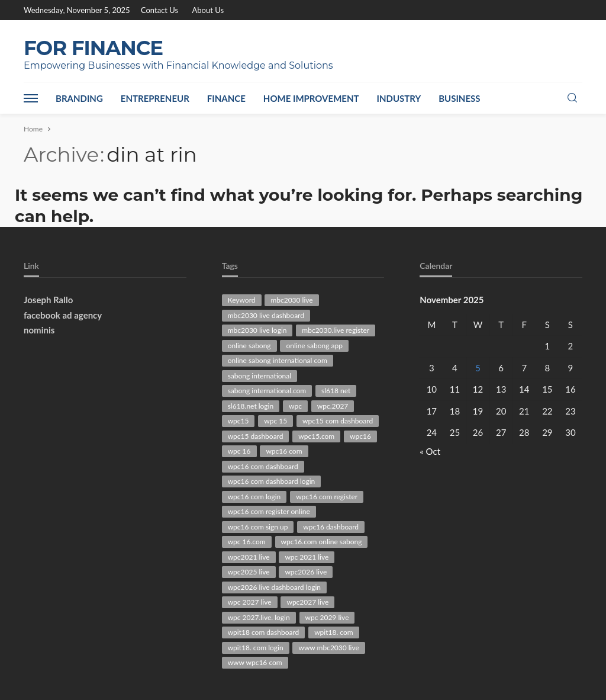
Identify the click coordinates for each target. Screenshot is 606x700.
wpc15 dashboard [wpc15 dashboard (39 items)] (256, 436)
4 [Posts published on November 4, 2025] (455, 368)
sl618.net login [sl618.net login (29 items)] (251, 406)
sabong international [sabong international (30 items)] (260, 376)
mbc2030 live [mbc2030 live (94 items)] (291, 300)
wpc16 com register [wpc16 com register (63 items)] (327, 497)
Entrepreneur (155, 98)
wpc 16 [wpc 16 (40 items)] (239, 451)
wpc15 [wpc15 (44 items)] (238, 421)
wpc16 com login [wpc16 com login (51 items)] (254, 497)
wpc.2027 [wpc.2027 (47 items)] (333, 406)
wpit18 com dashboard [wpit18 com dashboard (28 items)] (264, 632)
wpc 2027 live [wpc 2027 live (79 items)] (250, 602)
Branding (79, 98)
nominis (39, 330)
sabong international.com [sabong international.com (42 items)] (267, 391)
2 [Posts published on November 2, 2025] (571, 346)
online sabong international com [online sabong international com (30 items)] (278, 360)
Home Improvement (311, 98)
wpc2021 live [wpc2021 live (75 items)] (249, 557)
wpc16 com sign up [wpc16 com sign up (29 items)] (258, 527)
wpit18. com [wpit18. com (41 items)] (333, 632)
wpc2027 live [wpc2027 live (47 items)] (307, 602)
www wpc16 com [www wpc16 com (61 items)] (255, 662)
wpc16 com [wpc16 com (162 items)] (284, 451)
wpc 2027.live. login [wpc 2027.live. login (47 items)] (259, 617)
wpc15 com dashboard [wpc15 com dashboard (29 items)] (338, 421)
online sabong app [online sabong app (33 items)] (314, 346)
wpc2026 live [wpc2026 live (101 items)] (306, 572)
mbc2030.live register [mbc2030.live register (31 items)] (336, 330)
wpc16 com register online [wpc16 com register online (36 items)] (269, 511)
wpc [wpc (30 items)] (295, 406)
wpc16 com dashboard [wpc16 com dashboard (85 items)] (263, 466)
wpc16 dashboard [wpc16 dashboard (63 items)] (331, 527)
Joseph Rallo (48, 300)
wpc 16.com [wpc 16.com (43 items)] (247, 542)
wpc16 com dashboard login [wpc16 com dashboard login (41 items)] (272, 481)
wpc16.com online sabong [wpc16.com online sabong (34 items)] (322, 542)
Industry (399, 98)
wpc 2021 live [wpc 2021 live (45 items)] (307, 557)
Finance (226, 98)
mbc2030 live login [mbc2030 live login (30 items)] (257, 330)
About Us (208, 10)
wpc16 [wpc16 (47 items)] (360, 436)
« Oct (430, 451)
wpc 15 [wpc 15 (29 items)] (275, 421)
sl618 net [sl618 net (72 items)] (336, 391)
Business (459, 98)
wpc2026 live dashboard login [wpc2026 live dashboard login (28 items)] (274, 587)
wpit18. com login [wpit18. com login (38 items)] (256, 648)
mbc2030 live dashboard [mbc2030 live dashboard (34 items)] (266, 315)
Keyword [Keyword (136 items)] (242, 300)
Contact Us (159, 10)
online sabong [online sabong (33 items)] (249, 346)
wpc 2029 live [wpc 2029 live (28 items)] (327, 617)
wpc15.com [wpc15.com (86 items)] (316, 436)
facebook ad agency (63, 315)
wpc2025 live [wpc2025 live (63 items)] (249, 572)
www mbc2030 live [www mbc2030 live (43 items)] (328, 648)
